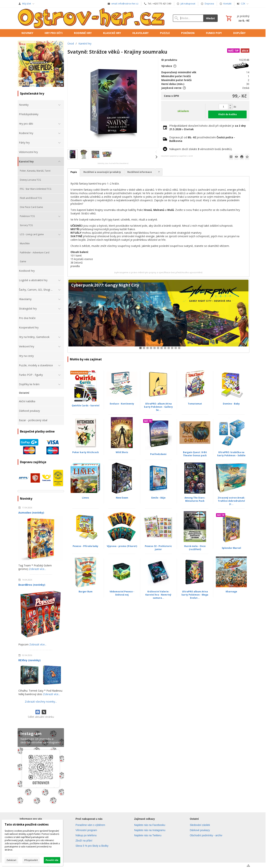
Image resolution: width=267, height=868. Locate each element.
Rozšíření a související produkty (102, 172)
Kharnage (231, 592)
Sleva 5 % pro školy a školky (92, 846)
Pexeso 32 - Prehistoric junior (158, 548)
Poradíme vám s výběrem (90, 825)
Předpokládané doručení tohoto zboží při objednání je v (208, 127)
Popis (74, 172)
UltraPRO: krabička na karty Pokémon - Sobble (231, 454)
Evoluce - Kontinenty (122, 404)
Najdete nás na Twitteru (148, 835)
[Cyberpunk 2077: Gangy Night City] (158, 316)
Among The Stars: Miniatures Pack (195, 499)
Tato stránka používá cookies (27, 824)
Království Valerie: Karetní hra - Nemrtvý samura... (158, 595)
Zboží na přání (84, 841)
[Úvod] (92, 18)
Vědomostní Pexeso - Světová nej (122, 593)
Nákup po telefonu (86, 835)
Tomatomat (195, 404)
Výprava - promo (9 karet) (122, 546)
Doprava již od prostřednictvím (202, 139)
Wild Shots (122, 452)
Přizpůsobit (31, 860)
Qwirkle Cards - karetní (86, 406)
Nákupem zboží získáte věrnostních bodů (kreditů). (201, 149)
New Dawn (122, 498)
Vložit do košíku (228, 114)
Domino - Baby (231, 404)
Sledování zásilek (200, 825)
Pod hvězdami (158, 454)
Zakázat (11, 860)
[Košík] (237, 18)
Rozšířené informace (140, 172)
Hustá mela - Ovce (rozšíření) (195, 548)
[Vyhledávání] (188, 18)
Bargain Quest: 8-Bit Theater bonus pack (195, 454)
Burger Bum (86, 592)
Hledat (210, 18)
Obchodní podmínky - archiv (206, 835)
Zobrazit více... (37, 569)
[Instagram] (41, 767)
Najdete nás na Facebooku (150, 825)
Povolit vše (52, 860)
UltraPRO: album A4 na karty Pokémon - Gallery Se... (158, 407)
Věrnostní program (86, 830)
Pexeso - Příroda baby (85, 546)
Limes (85, 498)
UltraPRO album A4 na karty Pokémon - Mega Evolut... (195, 595)
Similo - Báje (158, 498)
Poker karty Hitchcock (86, 452)
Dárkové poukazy (200, 830)
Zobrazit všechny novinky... (41, 702)
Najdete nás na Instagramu (150, 830)
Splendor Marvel (231, 548)
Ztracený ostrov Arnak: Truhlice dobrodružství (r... (231, 501)
